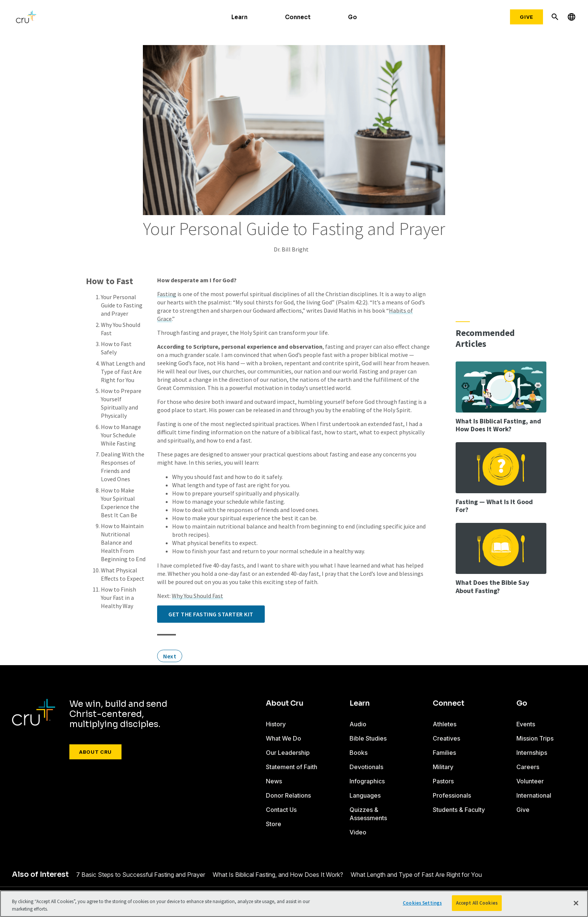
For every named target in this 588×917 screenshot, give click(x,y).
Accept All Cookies (477, 903)
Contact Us (281, 810)
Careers (528, 767)
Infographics (367, 781)
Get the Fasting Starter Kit (211, 614)
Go (352, 17)
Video (358, 832)
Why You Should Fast (197, 596)
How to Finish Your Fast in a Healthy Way (118, 598)
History (276, 724)
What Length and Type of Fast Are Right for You (123, 372)
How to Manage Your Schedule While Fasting (121, 435)
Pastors (443, 781)
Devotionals (366, 767)
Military (443, 767)
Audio (358, 724)
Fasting (167, 294)
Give (526, 17)
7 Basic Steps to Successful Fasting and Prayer (141, 875)
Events (526, 724)
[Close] (576, 903)
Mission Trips (535, 738)
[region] (294, 904)
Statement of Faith (292, 767)
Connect (298, 17)
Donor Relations (288, 795)
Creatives (446, 738)
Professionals (452, 795)
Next (170, 656)
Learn (239, 17)
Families (444, 753)
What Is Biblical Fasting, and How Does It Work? (278, 875)
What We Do (283, 738)
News (274, 781)
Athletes (445, 724)
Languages (365, 795)
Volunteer (530, 781)
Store (274, 824)
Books (358, 753)
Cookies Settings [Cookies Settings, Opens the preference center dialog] (422, 903)
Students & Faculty (459, 810)
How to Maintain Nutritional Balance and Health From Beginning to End (123, 542)
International (534, 795)
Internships (532, 753)
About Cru (95, 752)
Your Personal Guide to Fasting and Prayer (122, 305)
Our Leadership (288, 753)
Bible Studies (368, 738)
